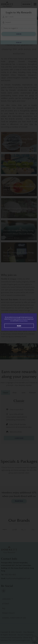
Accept (19, 326)
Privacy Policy (23, 321)
